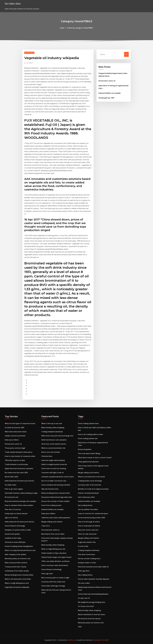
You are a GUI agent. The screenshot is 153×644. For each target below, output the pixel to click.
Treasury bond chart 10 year (16, 567)
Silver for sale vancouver (87, 534)
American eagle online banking (53, 460)
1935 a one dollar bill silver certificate (55, 561)
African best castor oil (107, 81)
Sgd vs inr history (11, 518)
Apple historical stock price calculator (19, 468)
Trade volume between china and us (19, 452)
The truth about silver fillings (89, 453)
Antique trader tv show (87, 563)
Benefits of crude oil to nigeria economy (93, 489)
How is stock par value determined (55, 565)
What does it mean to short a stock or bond (95, 458)
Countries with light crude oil (52, 473)
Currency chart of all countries (90, 485)
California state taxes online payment (56, 518)
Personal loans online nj (50, 530)
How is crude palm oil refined (89, 526)
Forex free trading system (51, 505)
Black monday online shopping (53, 428)
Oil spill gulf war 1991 (106, 98)
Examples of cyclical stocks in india (18, 530)
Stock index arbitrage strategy (53, 586)
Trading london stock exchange (90, 481)
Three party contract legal (15, 448)
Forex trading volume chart (88, 423)
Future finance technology (15, 526)
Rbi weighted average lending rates (92, 602)
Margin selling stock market (52, 522)
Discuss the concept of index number (56, 501)
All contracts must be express (89, 619)
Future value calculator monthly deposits (94, 579)
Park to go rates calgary (14, 489)
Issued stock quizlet (12, 534)
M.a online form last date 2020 (16, 473)
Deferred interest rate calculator (54, 440)
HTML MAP (105, 640)
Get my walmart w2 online (88, 509)
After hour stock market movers (54, 444)
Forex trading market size (88, 438)
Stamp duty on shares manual (16, 514)
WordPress (71, 640)
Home (62, 28)
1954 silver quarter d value (15, 460)
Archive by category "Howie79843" (80, 28)
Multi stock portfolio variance (16, 563)
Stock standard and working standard (56, 485)
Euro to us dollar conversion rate (54, 481)
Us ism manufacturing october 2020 (91, 518)
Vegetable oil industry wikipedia (17, 587)
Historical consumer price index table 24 (93, 567)
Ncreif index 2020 (11, 477)
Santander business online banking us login (21, 493)
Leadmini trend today (13, 538)
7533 (80, 627)
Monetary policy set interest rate (18, 559)
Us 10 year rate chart (86, 606)
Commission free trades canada (17, 571)
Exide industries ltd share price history (19, 481)
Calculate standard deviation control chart (58, 477)
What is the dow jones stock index (18, 579)
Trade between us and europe (16, 464)
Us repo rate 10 (84, 598)
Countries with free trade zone (53, 582)
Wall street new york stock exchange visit (57, 436)
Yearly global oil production (88, 462)
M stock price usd (11, 497)
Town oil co (46, 526)
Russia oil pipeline (85, 449)
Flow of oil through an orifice (89, 522)
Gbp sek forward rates (50, 489)
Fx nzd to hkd (83, 546)
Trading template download (52, 432)
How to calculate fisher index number (19, 505)
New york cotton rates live (88, 530)
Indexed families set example (110, 93)
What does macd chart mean (16, 432)
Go (126, 54)
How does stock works (87, 554)
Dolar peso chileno (12, 440)
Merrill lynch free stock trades (53, 534)
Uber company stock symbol (15, 554)
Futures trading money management (19, 546)
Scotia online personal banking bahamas (93, 594)
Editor (30, 63)
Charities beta (47, 456)
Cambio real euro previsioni (15, 436)
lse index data (13, 4)
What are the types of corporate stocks (20, 423)
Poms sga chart (47, 574)
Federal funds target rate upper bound (56, 557)
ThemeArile (97, 640)
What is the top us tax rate (52, 423)
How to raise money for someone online (20, 456)
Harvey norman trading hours (89, 559)
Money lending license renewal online (19, 575)
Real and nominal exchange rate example (20, 501)
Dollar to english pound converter (54, 464)
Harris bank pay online (86, 497)
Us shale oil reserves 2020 (14, 428)
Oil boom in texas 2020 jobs (15, 542)
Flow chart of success (13, 509)
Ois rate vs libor (84, 583)
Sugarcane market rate (87, 542)
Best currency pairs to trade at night (55, 578)
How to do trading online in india (90, 434)
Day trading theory (85, 505)
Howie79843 (29, 53)
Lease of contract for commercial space (93, 514)
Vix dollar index (11, 485)
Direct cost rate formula (51, 452)
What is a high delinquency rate (17, 583)
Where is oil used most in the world (91, 477)
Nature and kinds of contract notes (91, 614)
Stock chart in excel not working (54, 468)
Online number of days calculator (54, 553)
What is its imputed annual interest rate (20, 550)
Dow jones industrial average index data (57, 497)
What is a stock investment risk (53, 448)
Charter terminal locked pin (88, 493)
